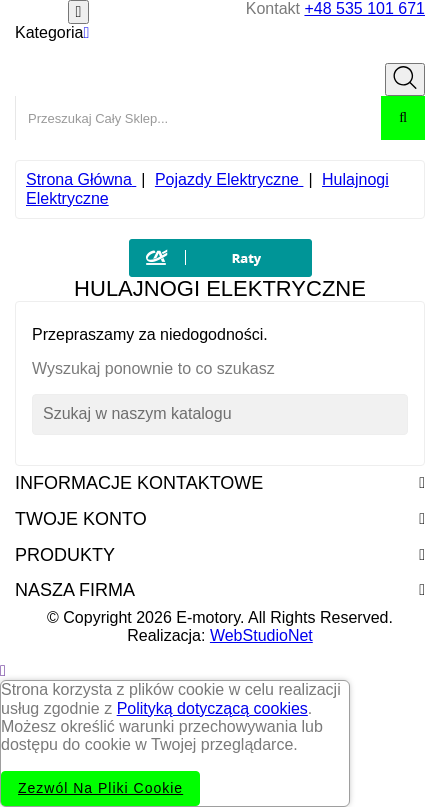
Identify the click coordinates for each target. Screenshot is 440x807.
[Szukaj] (220, 414)
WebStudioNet (261, 635)
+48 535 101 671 (364, 8)
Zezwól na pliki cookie (100, 788)
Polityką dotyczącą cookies (212, 708)
